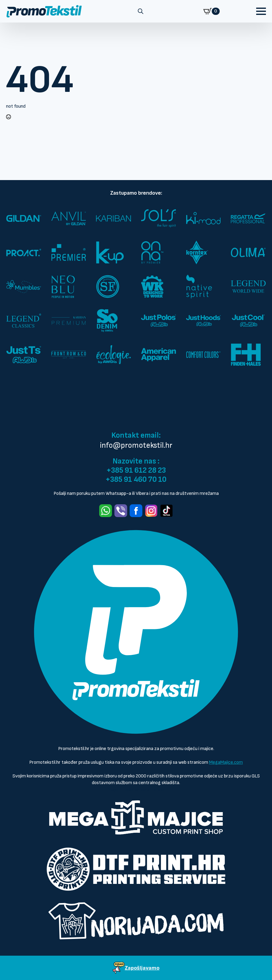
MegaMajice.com (226, 762)
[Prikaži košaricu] (211, 11)
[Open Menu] (261, 11)
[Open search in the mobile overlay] (141, 11)
